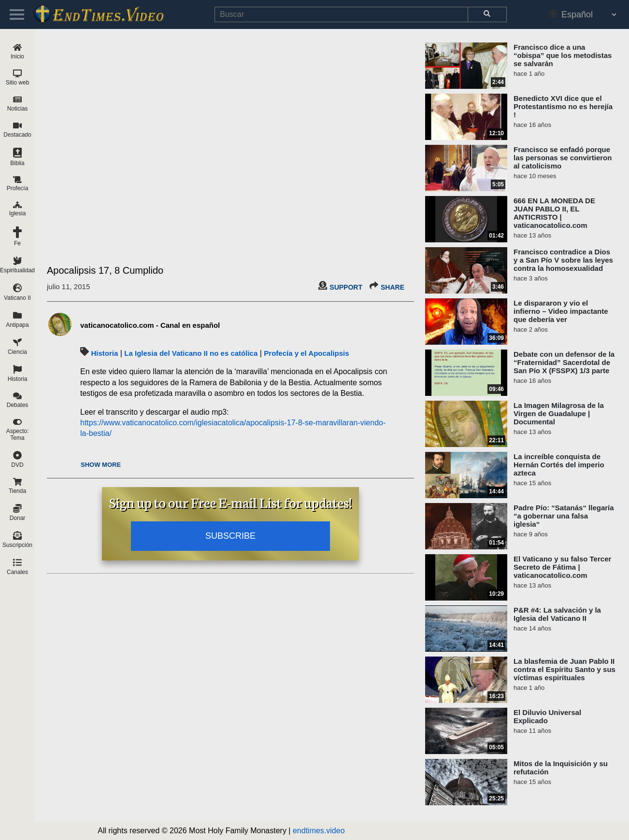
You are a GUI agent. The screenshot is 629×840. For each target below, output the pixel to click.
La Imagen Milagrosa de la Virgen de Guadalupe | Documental (559, 413)
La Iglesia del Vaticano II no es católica (191, 353)
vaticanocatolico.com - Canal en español (150, 325)
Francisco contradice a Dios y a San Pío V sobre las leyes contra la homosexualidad (563, 260)
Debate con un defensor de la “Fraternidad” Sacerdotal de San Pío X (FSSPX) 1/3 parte (564, 362)
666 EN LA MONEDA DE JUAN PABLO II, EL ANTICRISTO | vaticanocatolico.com (554, 213)
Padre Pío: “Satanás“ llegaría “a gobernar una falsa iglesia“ (564, 516)
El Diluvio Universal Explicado (547, 716)
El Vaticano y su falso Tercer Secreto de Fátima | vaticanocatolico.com (562, 567)
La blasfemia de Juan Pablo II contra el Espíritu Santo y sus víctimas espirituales (565, 669)
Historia (104, 353)
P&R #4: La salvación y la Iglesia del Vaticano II (557, 614)
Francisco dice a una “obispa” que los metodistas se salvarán (563, 55)
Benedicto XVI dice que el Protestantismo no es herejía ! (563, 106)
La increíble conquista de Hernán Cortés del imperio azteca (559, 465)
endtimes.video (319, 831)
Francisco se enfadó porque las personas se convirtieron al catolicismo (563, 158)
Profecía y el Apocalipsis (306, 353)
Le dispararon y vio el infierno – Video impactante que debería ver (561, 311)
